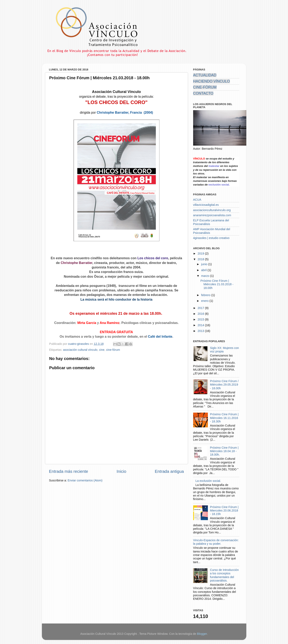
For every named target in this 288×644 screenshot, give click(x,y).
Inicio (122, 471)
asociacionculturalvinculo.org (212, 210)
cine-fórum (113, 350)
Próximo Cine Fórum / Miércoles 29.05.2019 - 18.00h (224, 385)
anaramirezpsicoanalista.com (212, 215)
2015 (201, 319)
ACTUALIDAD (205, 75)
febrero (206, 295)
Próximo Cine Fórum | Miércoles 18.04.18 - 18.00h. (224, 451)
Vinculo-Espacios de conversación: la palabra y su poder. (216, 542)
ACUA (197, 200)
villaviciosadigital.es (206, 205)
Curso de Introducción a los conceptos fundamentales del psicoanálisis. (224, 575)
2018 (201, 259)
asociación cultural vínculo (80, 350)
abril (204, 270)
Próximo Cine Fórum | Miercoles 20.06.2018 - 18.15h (224, 511)
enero (205, 301)
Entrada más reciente (69, 471)
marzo (206, 276)
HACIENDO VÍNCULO (212, 81)
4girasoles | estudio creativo (211, 238)
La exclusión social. (208, 481)
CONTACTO (203, 93)
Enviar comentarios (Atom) (85, 480)
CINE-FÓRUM (205, 87)
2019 (201, 254)
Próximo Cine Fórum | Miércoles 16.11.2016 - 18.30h (224, 418)
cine (102, 350)
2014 (201, 325)
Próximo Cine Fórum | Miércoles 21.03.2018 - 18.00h (217, 284)
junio (205, 264)
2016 (201, 314)
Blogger (202, 634)
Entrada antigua (169, 471)
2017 (201, 308)
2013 (201, 331)
